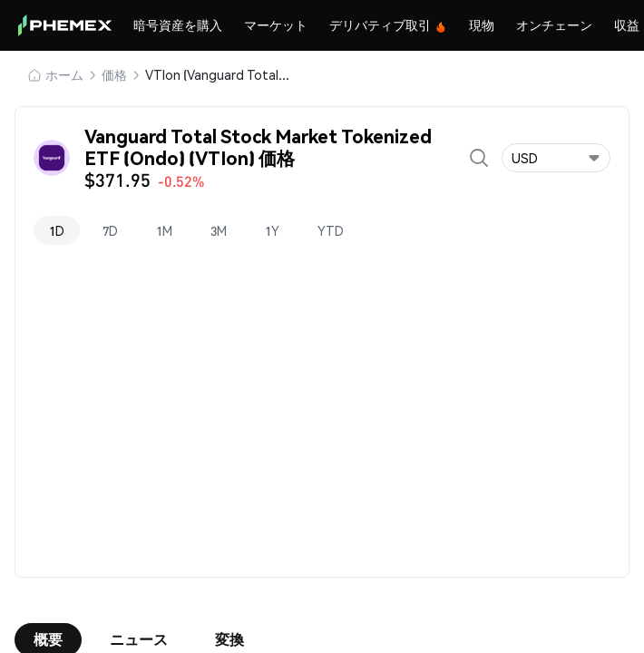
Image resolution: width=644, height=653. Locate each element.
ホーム (64, 74)
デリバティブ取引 (388, 25)
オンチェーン (554, 24)
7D (110, 230)
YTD (331, 230)
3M (219, 230)
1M (164, 230)
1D (57, 230)
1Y (272, 230)
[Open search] (479, 158)
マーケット (276, 24)
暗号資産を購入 (178, 24)
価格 (114, 74)
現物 (482, 24)
